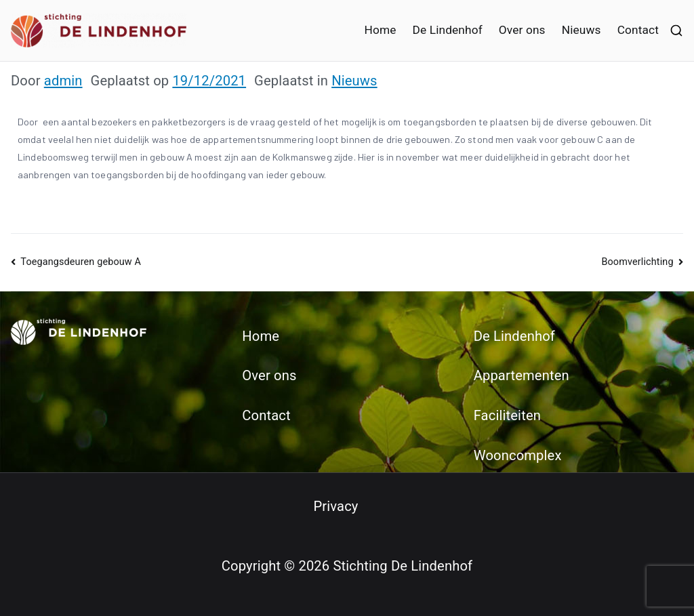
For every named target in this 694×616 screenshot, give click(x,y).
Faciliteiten (507, 415)
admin (63, 81)
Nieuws (581, 30)
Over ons (522, 30)
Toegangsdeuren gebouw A (81, 262)
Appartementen (522, 375)
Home (380, 30)
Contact (638, 30)
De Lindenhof (447, 30)
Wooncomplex (518, 455)
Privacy (335, 506)
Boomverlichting (637, 262)
